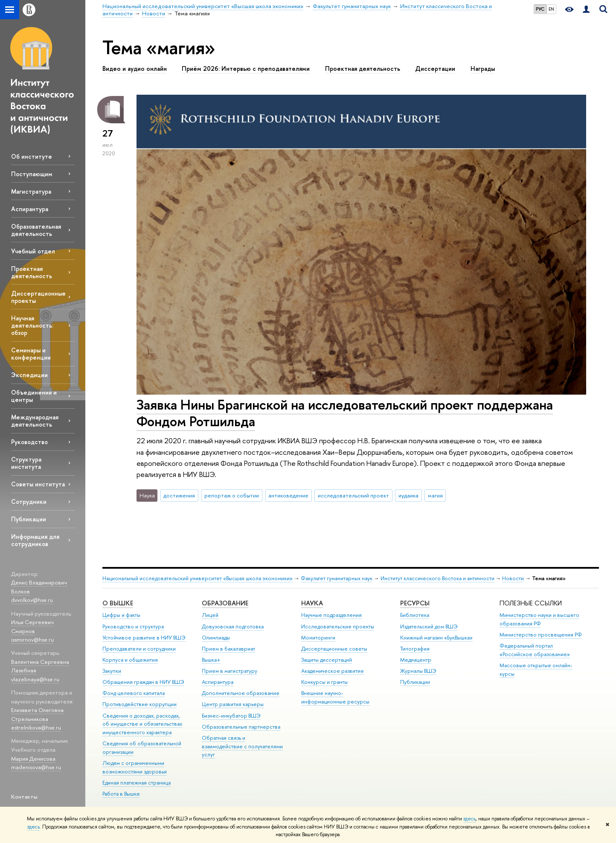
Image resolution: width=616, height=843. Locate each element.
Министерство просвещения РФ (541, 635)
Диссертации (435, 69)
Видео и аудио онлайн (135, 69)
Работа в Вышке (121, 794)
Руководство (29, 442)
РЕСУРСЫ (415, 603)
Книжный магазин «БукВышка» (436, 638)
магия (435, 495)
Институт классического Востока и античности (437, 578)
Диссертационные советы (334, 649)
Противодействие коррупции (139, 704)
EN (551, 9)
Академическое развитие (333, 671)
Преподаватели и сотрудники (139, 649)
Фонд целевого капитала (134, 693)
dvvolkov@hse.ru (32, 600)
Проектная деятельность (32, 272)
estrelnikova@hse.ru (36, 727)
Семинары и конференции (31, 354)
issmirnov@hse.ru (32, 640)
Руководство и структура (133, 626)
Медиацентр (416, 660)
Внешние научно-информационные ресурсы (335, 697)
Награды (483, 69)
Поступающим (32, 174)
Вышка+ (211, 660)
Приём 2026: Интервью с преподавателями (246, 69)
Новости (513, 578)
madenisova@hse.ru (36, 767)
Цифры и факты (121, 615)
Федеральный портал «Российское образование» (535, 650)
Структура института (26, 463)
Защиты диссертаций (327, 660)
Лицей (210, 615)
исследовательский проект (353, 495)
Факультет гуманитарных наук (337, 578)
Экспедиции (29, 375)
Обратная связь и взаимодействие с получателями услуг (242, 746)
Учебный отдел (33, 251)
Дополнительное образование (241, 693)
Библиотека (415, 615)
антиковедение (288, 495)
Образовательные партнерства (241, 727)
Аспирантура (30, 209)
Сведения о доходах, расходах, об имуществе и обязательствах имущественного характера (142, 724)
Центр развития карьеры (233, 704)
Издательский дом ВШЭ (429, 626)
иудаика (408, 495)
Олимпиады (216, 638)
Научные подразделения (331, 615)
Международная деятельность (35, 421)
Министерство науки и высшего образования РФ (539, 619)
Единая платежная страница (137, 783)
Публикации (29, 519)
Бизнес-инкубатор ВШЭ (231, 716)
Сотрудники (29, 501)
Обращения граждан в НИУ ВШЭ (143, 682)
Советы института (38, 484)
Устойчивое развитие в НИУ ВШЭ (144, 638)
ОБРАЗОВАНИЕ (225, 603)
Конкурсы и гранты (324, 682)
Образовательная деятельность (36, 230)
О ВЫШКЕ (118, 603)
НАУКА (312, 603)
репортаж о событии (232, 495)
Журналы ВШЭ (418, 671)
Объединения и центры (34, 396)
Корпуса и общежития (130, 660)
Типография (415, 649)
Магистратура (31, 191)
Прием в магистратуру (230, 671)
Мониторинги (318, 638)
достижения (179, 495)
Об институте (32, 156)
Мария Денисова (33, 759)
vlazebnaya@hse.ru (35, 679)
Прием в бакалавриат (228, 649)
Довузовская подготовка (233, 626)
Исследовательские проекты (338, 626)
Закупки (112, 671)
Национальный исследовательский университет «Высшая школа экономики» (198, 578)
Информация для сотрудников (35, 540)
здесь (469, 819)
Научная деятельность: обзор (32, 325)
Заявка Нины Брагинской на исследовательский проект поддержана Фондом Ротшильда (345, 413)
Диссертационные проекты (38, 297)
